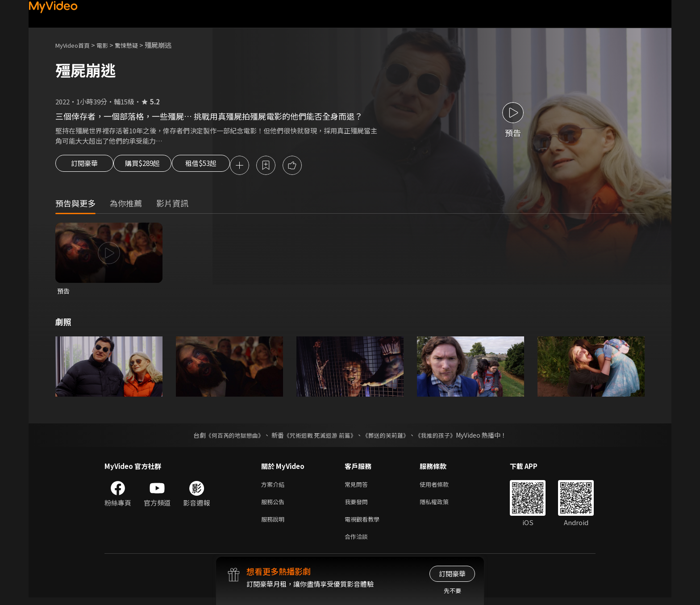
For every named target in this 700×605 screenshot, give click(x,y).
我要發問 (358, 506)
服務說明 (275, 524)
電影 (109, 45)
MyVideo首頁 (76, 45)
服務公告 (275, 506)
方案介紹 (275, 487)
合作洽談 (358, 543)
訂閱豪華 (84, 166)
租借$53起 (222, 166)
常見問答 (358, 487)
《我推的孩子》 (442, 437)
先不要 (452, 590)
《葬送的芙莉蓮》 (389, 437)
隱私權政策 (442, 506)
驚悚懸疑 (136, 45)
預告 (64, 292)
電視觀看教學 (365, 524)
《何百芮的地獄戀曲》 (229, 437)
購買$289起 (153, 166)
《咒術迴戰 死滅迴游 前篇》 (319, 437)
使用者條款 (442, 487)
